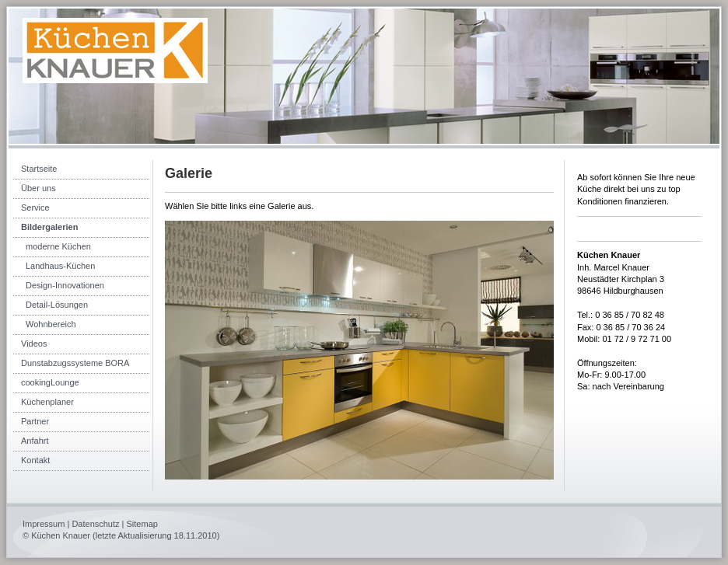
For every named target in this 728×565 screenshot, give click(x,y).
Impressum (44, 524)
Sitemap (142, 524)
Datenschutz (95, 524)
